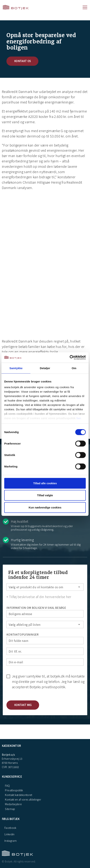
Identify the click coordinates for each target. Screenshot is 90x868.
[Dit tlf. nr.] (45, 651)
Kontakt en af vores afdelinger (23, 799)
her (79, 418)
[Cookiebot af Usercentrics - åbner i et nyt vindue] (70, 358)
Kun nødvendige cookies (45, 507)
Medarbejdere (13, 804)
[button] (23, 705)
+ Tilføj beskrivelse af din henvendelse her (39, 597)
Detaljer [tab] (45, 368)
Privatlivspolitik (14, 790)
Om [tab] (74, 368)
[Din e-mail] (45, 662)
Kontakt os (22, 61)
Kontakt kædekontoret (18, 795)
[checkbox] (45, 681)
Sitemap (10, 809)
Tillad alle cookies (45, 483)
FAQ (7, 786)
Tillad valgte (45, 495)
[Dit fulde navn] (45, 641)
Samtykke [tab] (16, 368)
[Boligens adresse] (45, 614)
